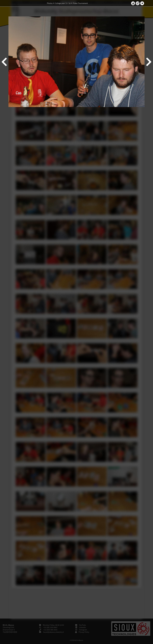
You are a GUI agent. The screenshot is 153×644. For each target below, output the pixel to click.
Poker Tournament (80, 3)
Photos (50, 3)
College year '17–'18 (63, 3)
